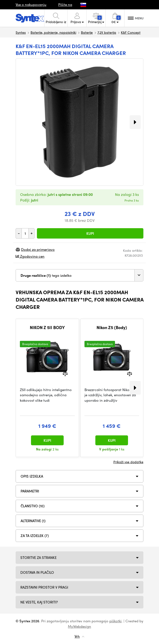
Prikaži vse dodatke (128, 462)
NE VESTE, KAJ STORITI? (39, 602)
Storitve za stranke (38, 557)
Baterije (87, 32)
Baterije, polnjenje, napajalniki (53, 32)
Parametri (30, 491)
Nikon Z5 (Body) (112, 327)
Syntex (21, 32)
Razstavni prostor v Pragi (44, 587)
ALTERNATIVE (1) (33, 521)
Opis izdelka (32, 476)
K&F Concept (131, 32)
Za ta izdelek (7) (35, 536)
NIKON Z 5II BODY (47, 327)
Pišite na (65, 4)
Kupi (90, 233)
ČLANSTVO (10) (33, 506)
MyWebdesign (79, 626)
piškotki (115, 621)
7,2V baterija (107, 32)
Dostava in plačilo (37, 572)
